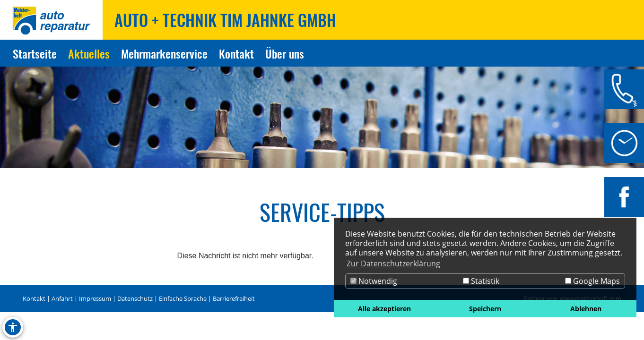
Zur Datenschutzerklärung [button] (393, 263)
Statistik (481, 281)
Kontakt (34, 298)
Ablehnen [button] (586, 309)
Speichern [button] (485, 309)
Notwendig (374, 281)
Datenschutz (135, 298)
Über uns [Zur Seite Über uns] (285, 53)
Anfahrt (62, 298)
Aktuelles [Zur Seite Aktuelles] (89, 53)
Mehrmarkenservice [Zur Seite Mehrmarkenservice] (164, 53)
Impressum (95, 298)
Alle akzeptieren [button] (384, 309)
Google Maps (592, 281)
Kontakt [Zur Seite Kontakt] (236, 53)
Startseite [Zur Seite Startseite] (35, 53)
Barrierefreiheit (234, 298)
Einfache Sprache (183, 298)
